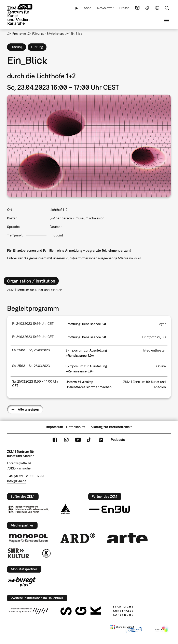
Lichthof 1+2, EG (154, 337)
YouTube (78, 440)
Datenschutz (76, 427)
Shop (88, 8)
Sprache (157, 8)
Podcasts (118, 440)
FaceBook (55, 440)
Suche (167, 8)
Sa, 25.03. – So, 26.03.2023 (31, 350)
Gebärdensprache (147, 8)
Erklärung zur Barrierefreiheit (110, 427)
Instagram (66, 440)
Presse (124, 8)
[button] (89, 146)
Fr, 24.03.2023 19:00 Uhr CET (33, 324)
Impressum (55, 427)
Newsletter (105, 8)
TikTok (89, 440)
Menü (167, 21)
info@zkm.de (17, 481)
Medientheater (155, 350)
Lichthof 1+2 (59, 210)
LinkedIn (101, 440)
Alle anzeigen (28, 409)
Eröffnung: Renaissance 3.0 (86, 324)
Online (161, 366)
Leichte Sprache (137, 8)
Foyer (162, 324)
